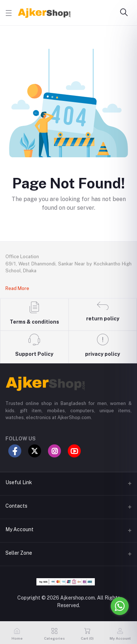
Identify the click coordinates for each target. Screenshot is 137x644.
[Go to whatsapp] (120, 606)
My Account (19, 529)
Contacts (16, 506)
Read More (17, 288)
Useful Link (19, 482)
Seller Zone (19, 553)
